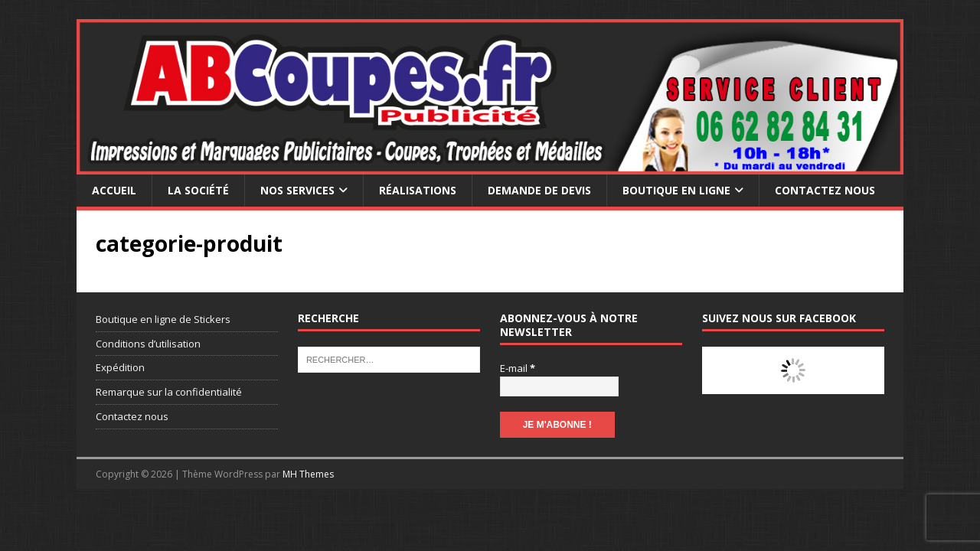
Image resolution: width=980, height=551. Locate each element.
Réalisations (418, 190)
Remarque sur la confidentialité (169, 392)
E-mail (518, 368)
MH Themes (308, 474)
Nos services (297, 190)
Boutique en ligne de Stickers (163, 319)
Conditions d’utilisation (148, 344)
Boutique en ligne (676, 190)
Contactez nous (825, 190)
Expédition (120, 367)
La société (198, 190)
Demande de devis (539, 190)
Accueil (114, 190)
